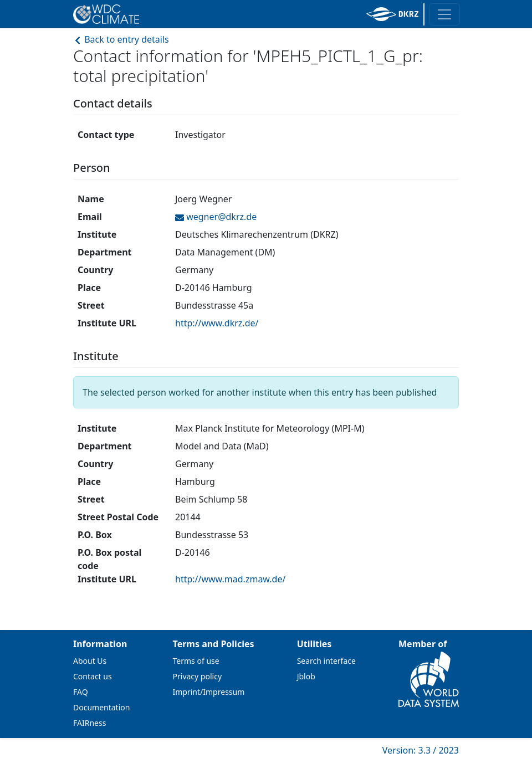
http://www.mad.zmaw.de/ (230, 579)
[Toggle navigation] (444, 14)
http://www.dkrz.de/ (217, 323)
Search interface (326, 661)
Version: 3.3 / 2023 (421, 750)
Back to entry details (121, 39)
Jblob (306, 676)
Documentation (101, 707)
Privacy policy (198, 676)
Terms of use (196, 661)
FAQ (81, 692)
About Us (90, 661)
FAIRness (89, 723)
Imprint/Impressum (209, 692)
